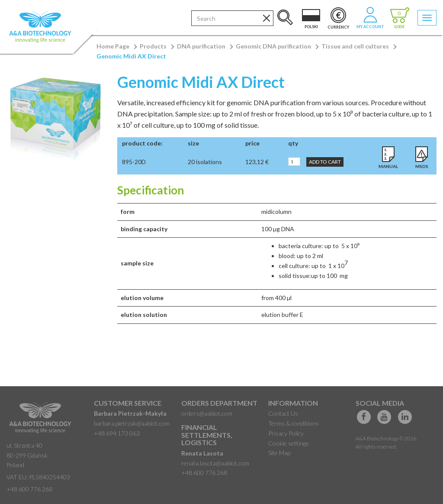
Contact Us (283, 413)
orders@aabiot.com (207, 413)
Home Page (113, 46)
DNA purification (201, 46)
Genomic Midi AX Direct (131, 56)
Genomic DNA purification (273, 46)
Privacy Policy (286, 433)
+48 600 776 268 (29, 489)
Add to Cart (325, 162)
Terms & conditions (294, 423)
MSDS (422, 166)
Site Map (279, 453)
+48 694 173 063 (117, 433)
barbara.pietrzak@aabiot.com (132, 423)
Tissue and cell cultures (355, 46)
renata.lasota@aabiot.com (215, 463)
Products (153, 46)
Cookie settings (289, 443)
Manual (388, 166)
